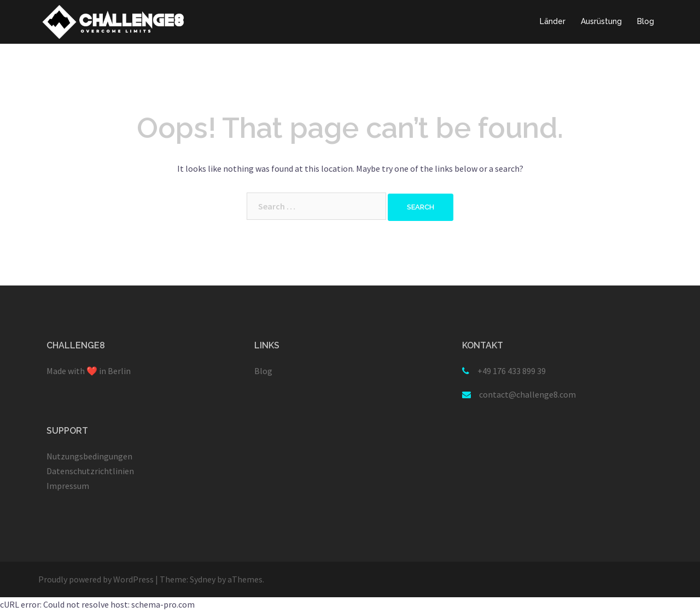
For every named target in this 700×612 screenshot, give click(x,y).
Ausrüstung (601, 21)
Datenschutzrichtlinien (90, 471)
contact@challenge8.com (527, 394)
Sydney (203, 579)
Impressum (68, 486)
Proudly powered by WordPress (96, 579)
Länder (553, 21)
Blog (646, 21)
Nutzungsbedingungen (89, 456)
